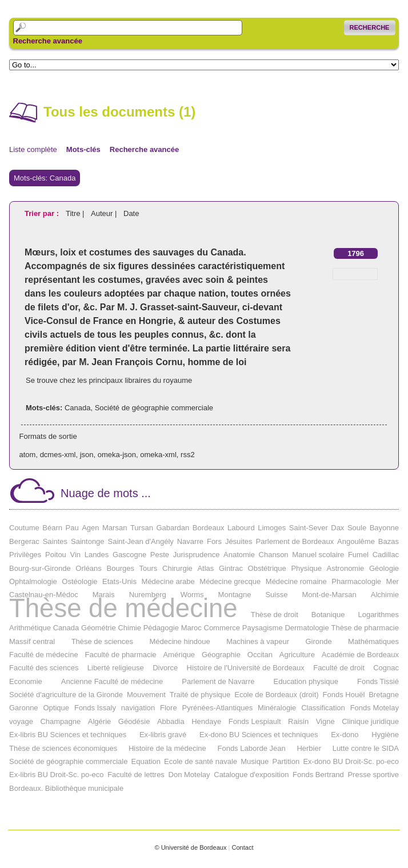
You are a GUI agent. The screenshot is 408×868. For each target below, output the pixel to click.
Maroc (191, 628)
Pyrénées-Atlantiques (218, 708)
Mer (393, 581)
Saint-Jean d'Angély (141, 541)
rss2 (188, 455)
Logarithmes (378, 615)
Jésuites (239, 541)
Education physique (306, 681)
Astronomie (346, 568)
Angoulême (356, 541)
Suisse (276, 595)
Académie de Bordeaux (360, 655)
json (87, 455)
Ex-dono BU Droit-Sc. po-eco (351, 761)
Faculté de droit (339, 668)
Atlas (205, 568)
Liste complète (33, 149)
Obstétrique (267, 568)
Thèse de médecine (123, 608)
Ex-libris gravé (163, 735)
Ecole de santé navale (201, 761)
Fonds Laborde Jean (251, 748)
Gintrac (231, 568)
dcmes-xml (58, 455)
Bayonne (384, 528)
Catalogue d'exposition (251, 775)
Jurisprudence (197, 555)
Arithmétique (30, 628)
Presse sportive (373, 775)
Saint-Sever (309, 528)
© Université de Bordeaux (190, 847)
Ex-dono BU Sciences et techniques (259, 735)
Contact (242, 847)
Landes (97, 555)
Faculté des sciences (44, 668)
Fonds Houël (344, 695)
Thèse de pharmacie (365, 628)
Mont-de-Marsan (329, 595)
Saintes (55, 541)
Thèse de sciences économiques (63, 748)
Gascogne (129, 555)
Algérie (99, 721)
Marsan (115, 528)
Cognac (386, 668)
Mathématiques (373, 641)
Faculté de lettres (136, 775)
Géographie (221, 655)
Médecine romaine (296, 581)
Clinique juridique (370, 721)
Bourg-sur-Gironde (40, 568)
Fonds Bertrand (318, 775)
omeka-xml (158, 455)
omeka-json (117, 455)
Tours (149, 568)
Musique (255, 761)
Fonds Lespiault (255, 721)
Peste (160, 555)
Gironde (318, 641)
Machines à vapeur (258, 641)
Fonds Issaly (95, 708)
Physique (306, 568)
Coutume (24, 528)
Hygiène (385, 735)
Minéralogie (277, 708)
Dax (337, 528)
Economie (26, 681)
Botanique (328, 615)
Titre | (76, 213)
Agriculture (297, 655)
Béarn (52, 528)
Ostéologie (79, 581)
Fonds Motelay (375, 708)
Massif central (32, 641)
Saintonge (88, 541)
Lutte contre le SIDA (366, 748)
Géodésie (134, 721)
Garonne (24, 708)
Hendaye (206, 721)
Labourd (241, 528)
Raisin (298, 721)
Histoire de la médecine (167, 748)
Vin (75, 555)
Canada (78, 408)
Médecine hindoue (179, 641)
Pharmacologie (356, 581)
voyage (21, 721)
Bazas (389, 541)
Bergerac (24, 541)
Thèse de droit (275, 615)
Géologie (384, 568)
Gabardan (173, 528)
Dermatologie (307, 628)
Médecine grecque (230, 581)
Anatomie (239, 555)
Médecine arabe (168, 581)
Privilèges (25, 555)
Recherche (370, 27)
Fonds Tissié (378, 681)
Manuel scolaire (318, 555)
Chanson (274, 555)
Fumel (358, 555)
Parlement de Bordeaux (295, 541)
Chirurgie (177, 568)
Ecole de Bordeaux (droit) (276, 695)
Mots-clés (83, 149)
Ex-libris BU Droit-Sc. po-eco (56, 775)
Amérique (179, 655)
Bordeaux (209, 528)
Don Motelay (189, 775)
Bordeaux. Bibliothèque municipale (66, 788)
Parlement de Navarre (218, 681)
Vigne (325, 721)
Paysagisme (263, 628)
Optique (57, 708)
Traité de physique (200, 695)
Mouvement (146, 695)
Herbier (309, 748)
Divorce (165, 668)
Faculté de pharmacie (121, 655)
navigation (138, 708)
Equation (146, 761)
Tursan (142, 528)
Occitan (260, 655)
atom (28, 455)
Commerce (222, 628)
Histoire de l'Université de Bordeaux (246, 668)
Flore (169, 708)
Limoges (272, 528)
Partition (286, 761)
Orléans (89, 568)
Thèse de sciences (102, 641)
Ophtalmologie (33, 581)
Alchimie (385, 595)
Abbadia (171, 721)
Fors (214, 541)
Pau (72, 528)
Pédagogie (161, 628)
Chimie (129, 628)
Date (131, 213)
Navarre (190, 541)
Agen (90, 528)
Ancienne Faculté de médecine (112, 681)
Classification (323, 708)
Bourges (121, 568)
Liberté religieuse (116, 668)
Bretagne (384, 695)
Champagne (60, 721)
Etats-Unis (119, 581)
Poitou (56, 555)
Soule (357, 528)
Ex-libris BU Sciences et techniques (68, 735)
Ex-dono (345, 735)
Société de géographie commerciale (154, 408)
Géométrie (99, 628)
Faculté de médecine (44, 655)
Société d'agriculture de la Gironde (66, 695)
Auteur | (105, 213)
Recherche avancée (48, 41)
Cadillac (386, 555)
